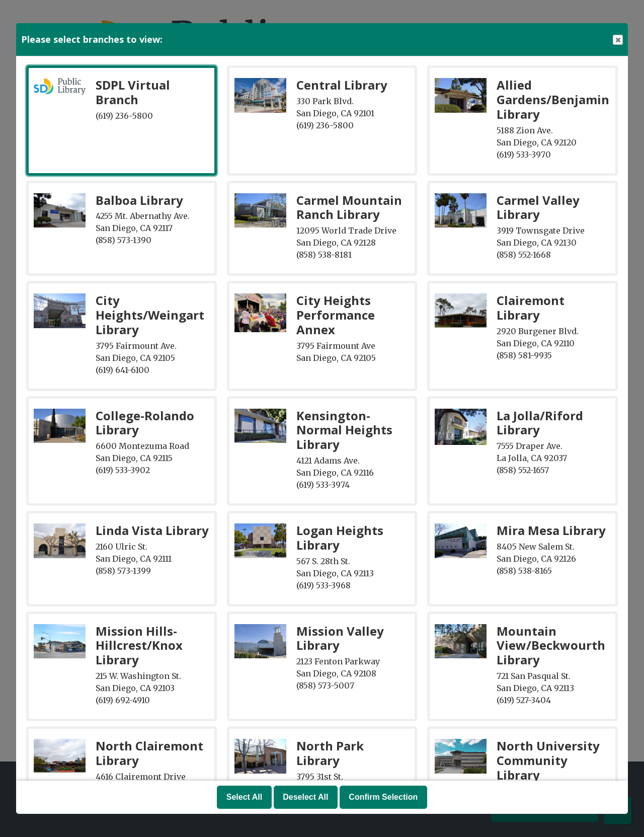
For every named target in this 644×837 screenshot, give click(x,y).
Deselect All (305, 797)
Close (617, 40)
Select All (244, 797)
